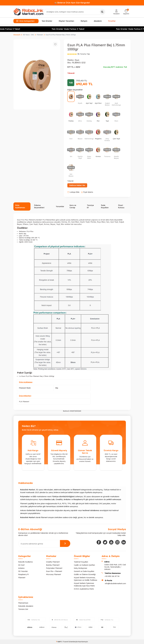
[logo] (28, 12)
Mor (63, 224)
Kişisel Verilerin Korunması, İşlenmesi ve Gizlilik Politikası (85, 579)
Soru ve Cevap (73, 206)
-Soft (59, 642)
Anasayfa (17, 35)
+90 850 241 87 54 (112, 576)
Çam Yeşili (33, 224)
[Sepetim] (126, 12)
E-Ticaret (65, 642)
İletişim (84, 21)
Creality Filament (53, 562)
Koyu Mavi (101, 222)
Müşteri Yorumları (66, 21)
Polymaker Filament (54, 568)
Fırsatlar (112, 21)
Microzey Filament (54, 574)
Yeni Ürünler (47, 21)
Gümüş (64, 222)
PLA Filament (24, 402)
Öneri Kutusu (121, 206)
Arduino (21, 568)
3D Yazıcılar (23, 571)
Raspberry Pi (23, 574)
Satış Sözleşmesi (80, 568)
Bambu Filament (53, 565)
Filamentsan (23, 603)
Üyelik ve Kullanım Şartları (84, 565)
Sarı (108, 222)
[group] (37, 74)
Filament (40, 35)
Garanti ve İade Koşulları (84, 571)
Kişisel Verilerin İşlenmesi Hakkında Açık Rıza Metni (84, 585)
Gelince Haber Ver (77, 185)
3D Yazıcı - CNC (29, 35)
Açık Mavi (75, 222)
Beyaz (53, 224)
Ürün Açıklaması (20, 206)
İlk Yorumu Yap (84, 54)
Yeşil (58, 224)
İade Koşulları (105, 206)
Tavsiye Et (90, 206)
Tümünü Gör (23, 609)
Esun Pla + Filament (54, 571)
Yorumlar (60, 206)
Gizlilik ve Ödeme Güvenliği (85, 574)
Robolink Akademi (26, 606)
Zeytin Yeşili (85, 222)
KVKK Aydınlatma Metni (84, 589)
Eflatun (26, 224)
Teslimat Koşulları (81, 562)
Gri (69, 222)
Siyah (41, 224)
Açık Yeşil (114, 222)
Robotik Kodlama (25, 562)
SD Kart (21, 565)
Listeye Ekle (73, 192)
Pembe (93, 222)
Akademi (98, 21)
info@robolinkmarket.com (115, 584)
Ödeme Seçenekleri (39, 206)
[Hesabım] (116, 12)
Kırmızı (47, 224)
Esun (77, 60)
